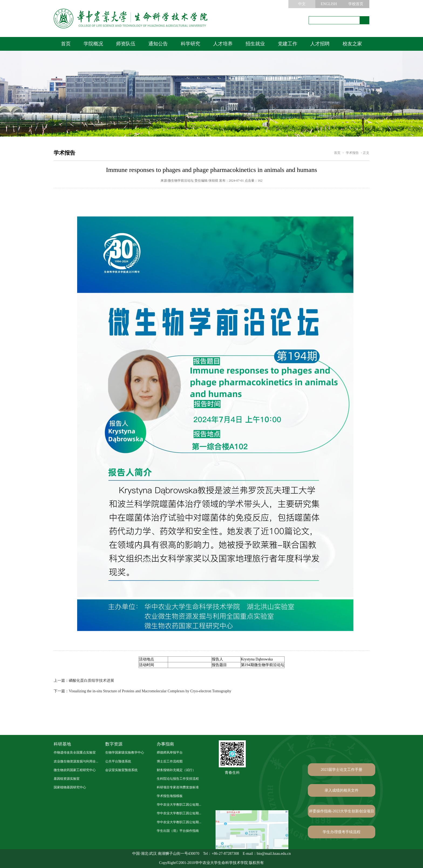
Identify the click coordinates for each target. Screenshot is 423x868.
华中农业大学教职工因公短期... (179, 805)
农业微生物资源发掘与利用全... (76, 761)
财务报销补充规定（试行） (176, 770)
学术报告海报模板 (170, 796)
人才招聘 (320, 44)
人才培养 (223, 44)
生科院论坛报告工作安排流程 (178, 779)
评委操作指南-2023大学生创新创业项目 (342, 811)
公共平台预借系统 (118, 761)
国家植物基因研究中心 (70, 787)
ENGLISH (329, 4)
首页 (66, 44)
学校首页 (356, 4)
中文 (302, 4)
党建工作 (288, 44)
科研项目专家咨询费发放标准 (178, 787)
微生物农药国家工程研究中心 (75, 770)
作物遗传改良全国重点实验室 (75, 752)
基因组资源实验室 (67, 779)
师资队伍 (126, 44)
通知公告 (158, 44)
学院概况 (93, 44)
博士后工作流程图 (170, 761)
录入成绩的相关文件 (342, 790)
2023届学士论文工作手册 (342, 770)
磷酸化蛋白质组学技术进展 (84, 681)
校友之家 (352, 44)
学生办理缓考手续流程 (342, 832)
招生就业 (255, 44)
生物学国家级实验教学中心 (125, 752)
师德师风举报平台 (170, 752)
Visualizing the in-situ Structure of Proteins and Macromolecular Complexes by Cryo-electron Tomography (143, 691)
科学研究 (190, 44)
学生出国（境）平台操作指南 (178, 831)
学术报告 (352, 153)
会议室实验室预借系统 (121, 770)
